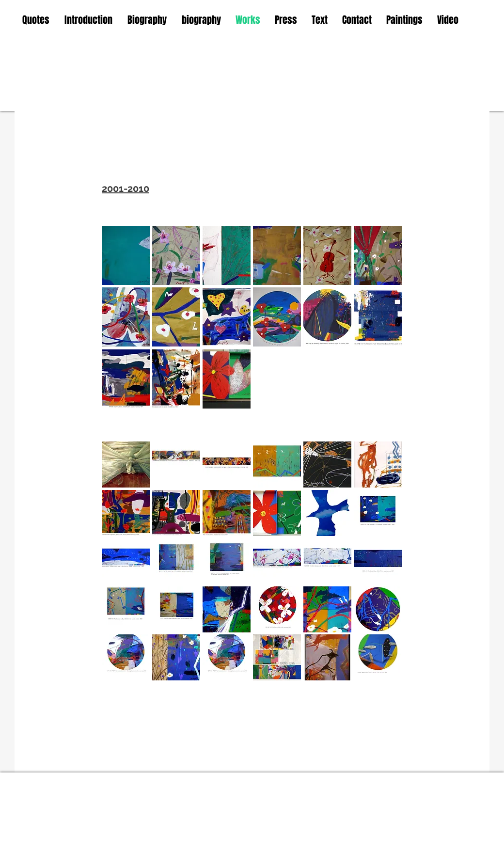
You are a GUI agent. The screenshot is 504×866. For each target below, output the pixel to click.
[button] (126, 255)
